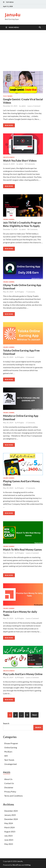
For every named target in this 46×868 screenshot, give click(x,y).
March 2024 (9, 827)
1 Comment (30, 357)
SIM (6, 756)
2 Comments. (31, 423)
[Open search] (40, 27)
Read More (8, 125)
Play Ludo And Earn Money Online (23, 674)
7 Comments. (31, 292)
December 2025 (11, 811)
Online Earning (9, 219)
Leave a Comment (34, 106)
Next (34, 715)
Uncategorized (9, 157)
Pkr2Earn (8, 752)
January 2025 (10, 815)
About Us (8, 779)
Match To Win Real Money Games (22, 549)
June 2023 (9, 840)
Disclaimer (9, 787)
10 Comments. (30, 164)
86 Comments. (33, 229)
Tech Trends (8, 96)
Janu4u (13, 15)
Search (6, 723)
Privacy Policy (10, 792)
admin (23, 106)
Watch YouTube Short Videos (20, 161)
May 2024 (9, 823)
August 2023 (10, 832)
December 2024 (11, 819)
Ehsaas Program (11, 743)
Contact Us (9, 783)
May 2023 (9, 844)
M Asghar (21, 292)
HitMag (28, 865)
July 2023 (8, 836)
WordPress (17, 865)
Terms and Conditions (13, 796)
